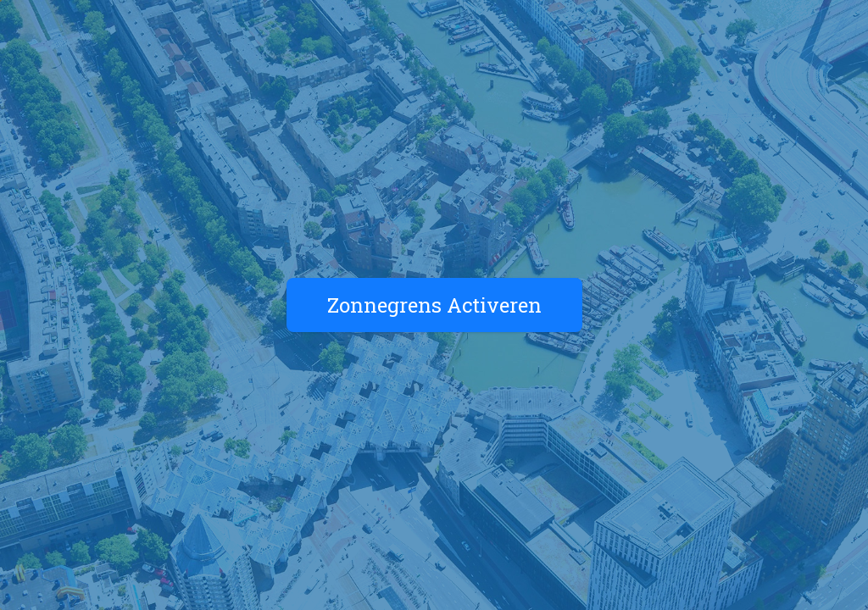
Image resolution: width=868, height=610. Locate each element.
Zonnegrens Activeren (434, 305)
